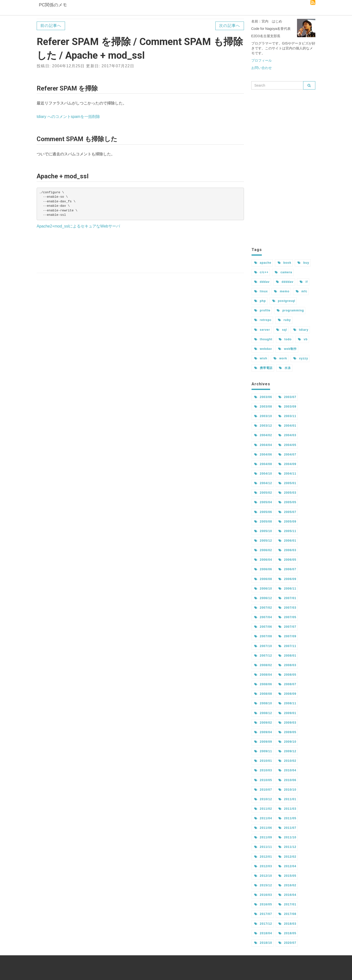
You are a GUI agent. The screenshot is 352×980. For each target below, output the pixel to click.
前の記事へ (51, 26)
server (262, 330)
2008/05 (287, 675)
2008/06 (263, 684)
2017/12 (263, 924)
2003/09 (287, 407)
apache (263, 263)
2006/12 (263, 598)
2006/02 (263, 550)
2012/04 (287, 866)
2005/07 (287, 512)
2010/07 (263, 790)
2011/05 (287, 818)
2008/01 (287, 656)
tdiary (301, 330)
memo (282, 291)
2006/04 (263, 560)
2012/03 (263, 866)
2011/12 (287, 847)
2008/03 (287, 665)
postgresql (284, 301)
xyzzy (301, 358)
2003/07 (287, 397)
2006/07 (287, 569)
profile (262, 310)
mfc (302, 291)
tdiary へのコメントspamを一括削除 (68, 117)
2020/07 (287, 943)
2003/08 (263, 407)
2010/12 (263, 799)
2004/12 (263, 483)
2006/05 (287, 560)
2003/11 (287, 416)
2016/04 (287, 895)
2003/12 (263, 426)
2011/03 (287, 809)
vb (303, 339)
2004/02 (263, 435)
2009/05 (287, 732)
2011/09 (263, 837)
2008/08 (263, 694)
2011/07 (287, 828)
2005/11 (287, 531)
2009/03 (287, 723)
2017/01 (287, 904)
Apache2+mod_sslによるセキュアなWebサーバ (78, 226)
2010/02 (287, 761)
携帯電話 (263, 368)
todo (285, 339)
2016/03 (263, 895)
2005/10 (263, 531)
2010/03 (263, 770)
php (260, 301)
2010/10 (287, 790)
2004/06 (263, 455)
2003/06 (263, 397)
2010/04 (287, 770)
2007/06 (263, 627)
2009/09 (263, 742)
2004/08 (263, 464)
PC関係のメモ (53, 9)
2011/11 (263, 847)
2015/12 (263, 885)
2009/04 (263, 732)
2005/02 (263, 493)
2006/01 (287, 541)
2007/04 (263, 617)
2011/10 (287, 837)
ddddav (285, 282)
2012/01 (263, 857)
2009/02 (263, 723)
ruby (284, 320)
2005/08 (263, 522)
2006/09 (287, 579)
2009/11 (263, 751)
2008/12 (263, 713)
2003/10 (263, 416)
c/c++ (261, 272)
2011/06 (263, 828)
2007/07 (287, 627)
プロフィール (262, 60)
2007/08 (263, 636)
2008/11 (287, 703)
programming (290, 310)
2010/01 (263, 761)
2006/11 (287, 589)
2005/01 (287, 483)
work (280, 358)
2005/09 (287, 522)
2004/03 (287, 435)
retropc (263, 320)
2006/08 (263, 579)
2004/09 (287, 464)
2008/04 (263, 675)
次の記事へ (230, 26)
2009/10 (287, 742)
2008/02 (263, 665)
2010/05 (263, 780)
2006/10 (263, 589)
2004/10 (263, 474)
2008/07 (287, 684)
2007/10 (263, 646)
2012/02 (287, 857)
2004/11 (287, 474)
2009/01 (287, 713)
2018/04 (263, 933)
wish (261, 358)
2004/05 (287, 445)
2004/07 (287, 455)
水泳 (285, 368)
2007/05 (287, 617)
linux (261, 291)
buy (303, 263)
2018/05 (287, 933)
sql (281, 330)
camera (283, 272)
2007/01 (287, 598)
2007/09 (287, 636)
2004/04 (263, 445)
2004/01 (287, 426)
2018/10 (263, 943)
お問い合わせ (262, 68)
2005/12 (263, 541)
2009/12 (287, 751)
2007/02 (263, 608)
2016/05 (263, 904)
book (285, 263)
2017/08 (287, 914)
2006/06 (263, 569)
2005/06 (263, 512)
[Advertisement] (140, 251)
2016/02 (287, 885)
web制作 (287, 349)
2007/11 (287, 646)
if (304, 282)
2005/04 (263, 502)
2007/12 (263, 656)
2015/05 (287, 876)
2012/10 (263, 876)
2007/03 (287, 608)
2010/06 (287, 780)
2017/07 (263, 914)
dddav (262, 282)
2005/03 (287, 493)
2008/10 (263, 703)
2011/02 (263, 809)
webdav (263, 349)
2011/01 (287, 799)
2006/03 (287, 550)
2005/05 (287, 502)
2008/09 (287, 694)
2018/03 (287, 924)
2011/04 (263, 818)
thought (263, 339)
